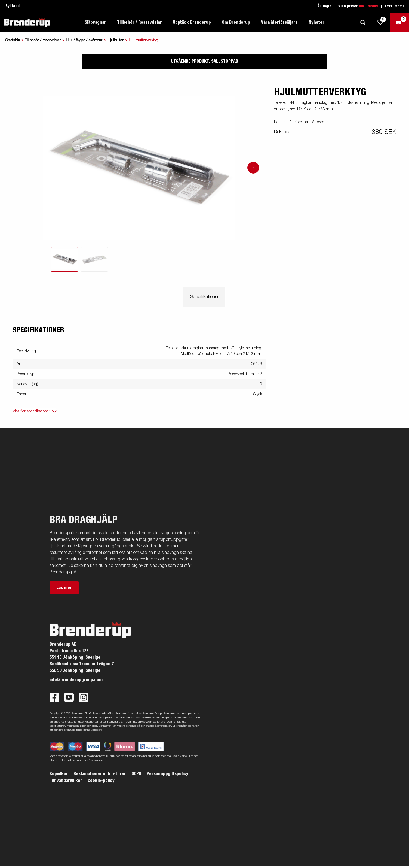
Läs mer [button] (64, 588)
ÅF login (325, 6)
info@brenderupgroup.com (76, 680)
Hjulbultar (116, 40)
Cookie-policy (101, 781)
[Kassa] (399, 22)
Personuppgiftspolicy (167, 774)
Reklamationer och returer (100, 774)
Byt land (13, 6)
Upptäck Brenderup (192, 22)
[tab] (64, 259)
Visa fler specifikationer (31, 411)
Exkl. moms (395, 6)
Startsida (13, 40)
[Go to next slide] (253, 168)
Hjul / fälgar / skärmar (84, 40)
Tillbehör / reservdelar (43, 40)
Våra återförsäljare (279, 22)
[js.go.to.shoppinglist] (380, 22)
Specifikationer (204, 297)
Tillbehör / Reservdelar (139, 22)
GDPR (137, 774)
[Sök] (363, 22)
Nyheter (316, 22)
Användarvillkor (67, 781)
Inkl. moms (368, 6)
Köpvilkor (59, 774)
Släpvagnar (95, 22)
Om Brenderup (236, 22)
